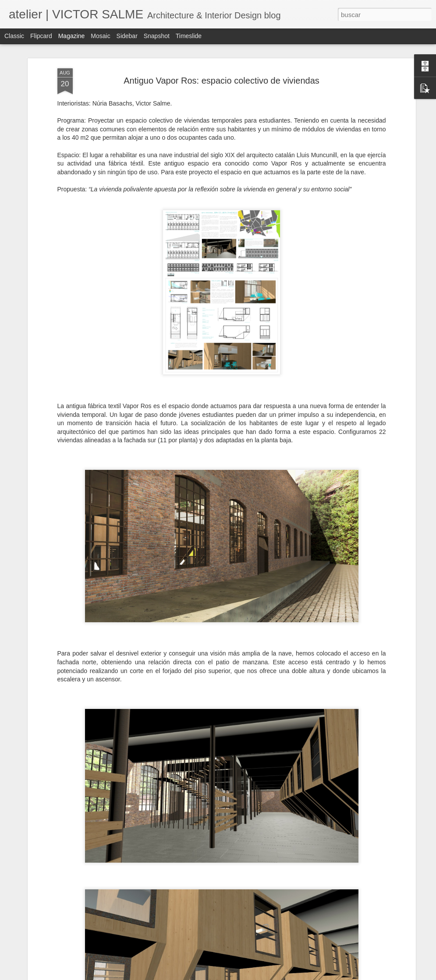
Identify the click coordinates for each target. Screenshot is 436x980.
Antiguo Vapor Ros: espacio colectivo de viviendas (222, 81)
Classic (14, 36)
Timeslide (189, 36)
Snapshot (157, 36)
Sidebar (127, 36)
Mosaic (100, 36)
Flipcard (41, 36)
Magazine (72, 36)
